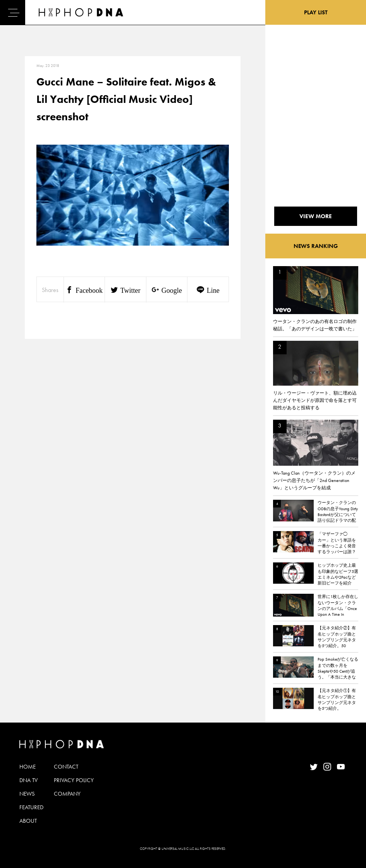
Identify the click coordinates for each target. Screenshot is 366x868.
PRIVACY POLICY (74, 780)
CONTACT (66, 767)
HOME (27, 767)
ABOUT (28, 821)
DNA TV (28, 780)
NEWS (27, 794)
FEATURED (31, 807)
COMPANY (67, 794)
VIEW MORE (316, 216)
